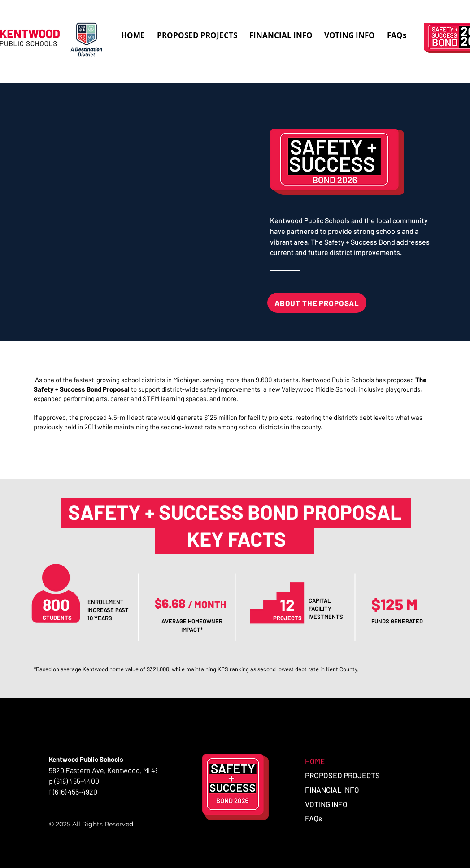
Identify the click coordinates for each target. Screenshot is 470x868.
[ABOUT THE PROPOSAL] (317, 303)
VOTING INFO (326, 804)
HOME (315, 761)
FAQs (313, 818)
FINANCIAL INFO (332, 790)
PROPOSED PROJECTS (342, 775)
